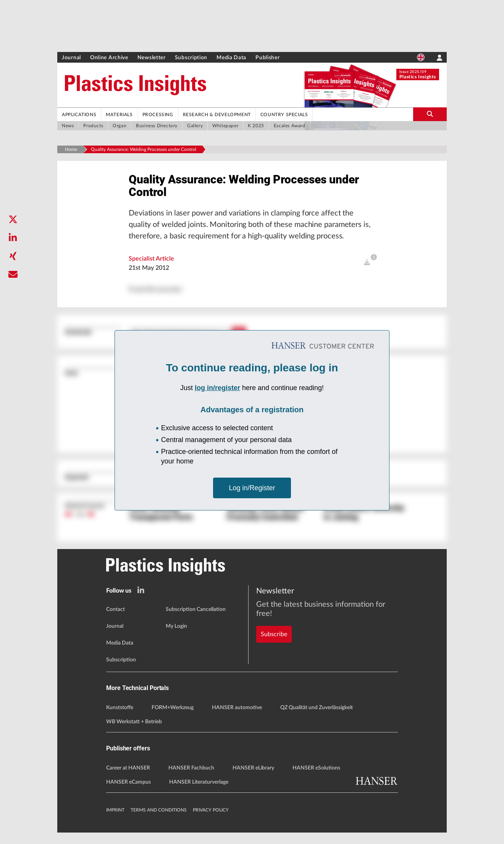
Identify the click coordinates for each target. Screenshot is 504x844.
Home (71, 149)
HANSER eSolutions (316, 779)
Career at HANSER (128, 779)
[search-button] (430, 114)
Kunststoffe (120, 719)
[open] (367, 272)
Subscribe (274, 631)
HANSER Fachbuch (191, 779)
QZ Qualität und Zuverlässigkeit (317, 719)
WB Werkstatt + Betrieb (134, 733)
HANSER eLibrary (253, 779)
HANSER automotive (237, 719)
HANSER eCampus (128, 794)
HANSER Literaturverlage (199, 794)
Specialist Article (151, 269)
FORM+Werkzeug (173, 719)
